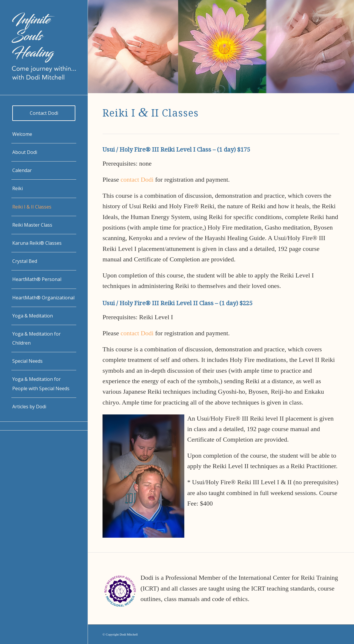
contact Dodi (137, 179)
